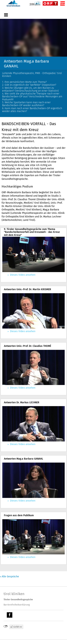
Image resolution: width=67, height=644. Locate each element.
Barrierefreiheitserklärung (17, 605)
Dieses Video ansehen (22, 275)
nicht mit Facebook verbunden (6, 626)
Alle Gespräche (10, 577)
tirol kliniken (14, 594)
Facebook (10, 616)
